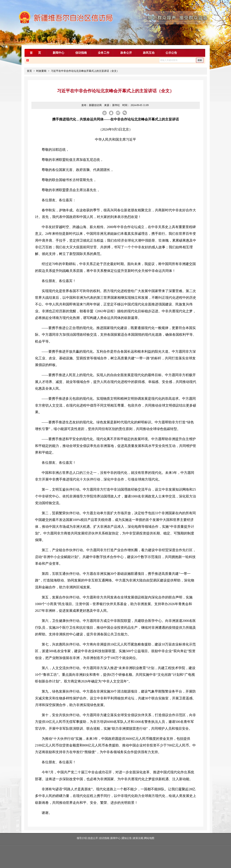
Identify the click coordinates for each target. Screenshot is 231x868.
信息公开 (93, 838)
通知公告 (127, 838)
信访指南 (104, 838)
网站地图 (149, 838)
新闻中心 (115, 838)
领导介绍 (82, 838)
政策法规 (138, 838)
